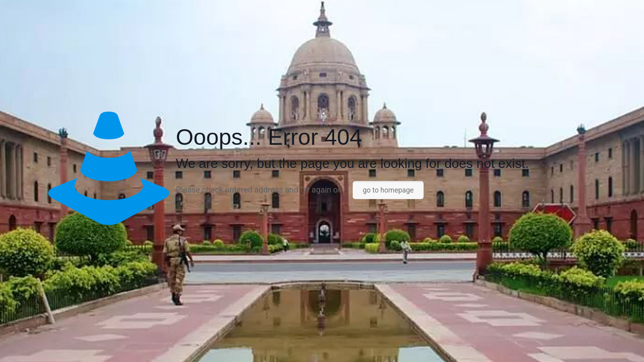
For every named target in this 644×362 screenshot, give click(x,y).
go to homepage (388, 190)
